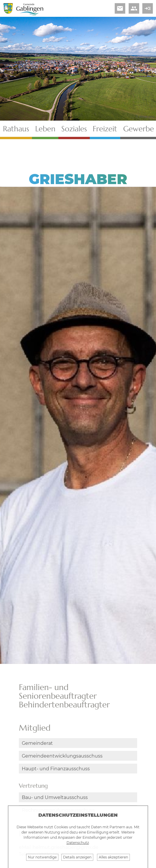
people (134, 8)
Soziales (74, 129)
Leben (45, 129)
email (120, 8)
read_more (148, 8)
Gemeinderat (37, 743)
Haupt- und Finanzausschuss (56, 769)
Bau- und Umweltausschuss (55, 797)
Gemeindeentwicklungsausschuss (62, 756)
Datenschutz (78, 843)
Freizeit (105, 129)
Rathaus (16, 129)
